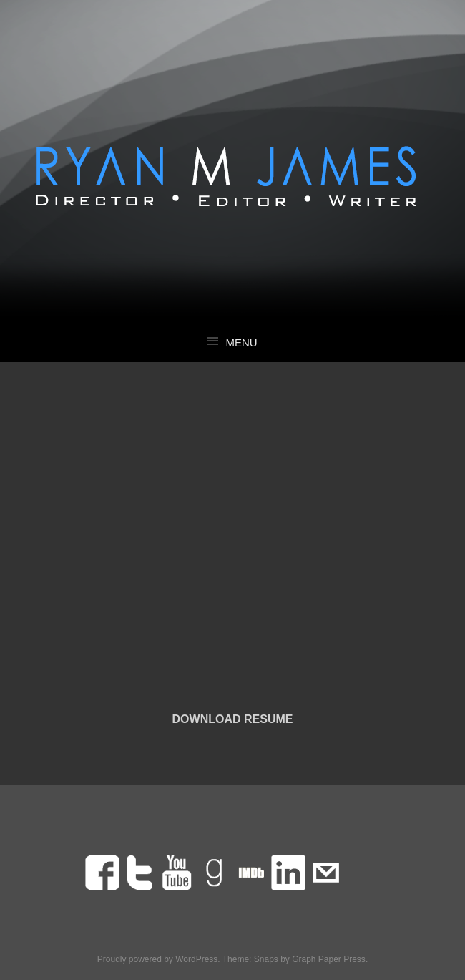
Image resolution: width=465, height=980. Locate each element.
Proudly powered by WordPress (158, 959)
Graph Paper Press (329, 959)
